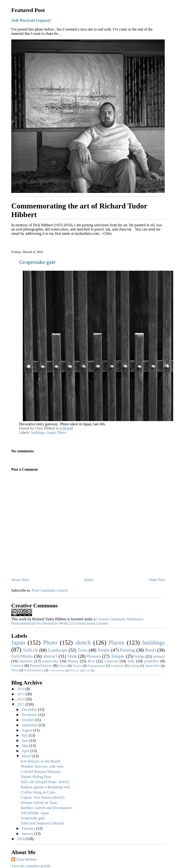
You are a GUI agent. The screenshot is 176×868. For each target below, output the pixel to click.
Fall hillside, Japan (35, 813)
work (23, 619)
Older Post (157, 580)
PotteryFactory (41, 666)
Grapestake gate (37, 262)
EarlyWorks (22, 656)
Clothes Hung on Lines (38, 792)
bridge (139, 656)
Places (116, 643)
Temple (118, 656)
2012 (21, 699)
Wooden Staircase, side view (42, 766)
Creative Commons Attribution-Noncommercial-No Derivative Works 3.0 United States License (78, 621)
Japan (51, 432)
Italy (131, 661)
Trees (82, 650)
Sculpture (117, 666)
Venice (77, 666)
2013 (21, 694)
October (28, 720)
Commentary (57, 670)
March (27, 756)
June (25, 741)
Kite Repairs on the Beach (40, 761)
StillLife (31, 650)
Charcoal (111, 661)
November (30, 715)
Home (89, 580)
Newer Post (20, 580)
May (25, 746)
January (28, 834)
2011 (21, 704)
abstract (50, 656)
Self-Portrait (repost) (31, 20)
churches (26, 661)
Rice (91, 661)
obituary (75, 670)
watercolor (50, 661)
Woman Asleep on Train (39, 803)
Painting (128, 650)
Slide (72, 656)
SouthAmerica (34, 670)
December (30, 710)
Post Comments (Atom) (50, 590)
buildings (38, 432)
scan (88, 670)
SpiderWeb (153, 666)
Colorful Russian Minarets (41, 772)
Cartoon (17, 666)
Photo (62, 432)
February (29, 828)
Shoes (63, 666)
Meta (15, 670)
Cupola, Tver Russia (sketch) (43, 797)
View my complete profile (31, 866)
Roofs (151, 650)
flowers (94, 656)
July (25, 735)
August (27, 730)
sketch (83, 643)
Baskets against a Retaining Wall (45, 787)
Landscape (58, 650)
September (30, 725)
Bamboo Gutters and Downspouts (46, 808)
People (104, 650)
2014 (21, 689)
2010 (21, 839)
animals (159, 656)
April (26, 751)
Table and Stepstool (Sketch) (42, 823)
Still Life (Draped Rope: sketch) (45, 782)
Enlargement (96, 666)
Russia (73, 661)
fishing (134, 666)
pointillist (151, 661)
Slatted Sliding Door (36, 777)
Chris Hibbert (26, 859)
